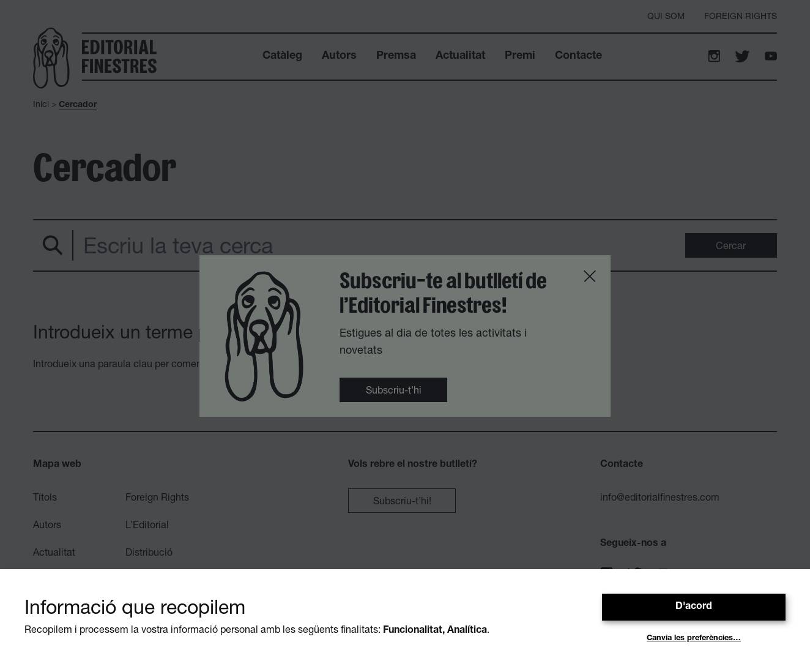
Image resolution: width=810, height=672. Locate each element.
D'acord (694, 607)
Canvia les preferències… (694, 639)
